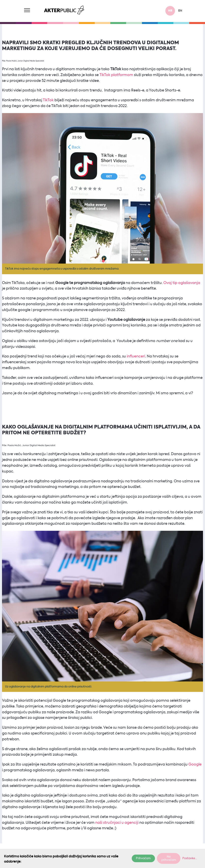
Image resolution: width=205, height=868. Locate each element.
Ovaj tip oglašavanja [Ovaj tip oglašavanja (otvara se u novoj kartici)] (182, 283)
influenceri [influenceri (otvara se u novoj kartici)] (136, 356)
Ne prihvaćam (169, 858)
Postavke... (190, 858)
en (180, 11)
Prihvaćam (143, 858)
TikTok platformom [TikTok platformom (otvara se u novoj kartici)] (116, 75)
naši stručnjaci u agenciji (117, 823)
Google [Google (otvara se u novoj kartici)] (195, 765)
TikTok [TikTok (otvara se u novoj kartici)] (48, 100)
